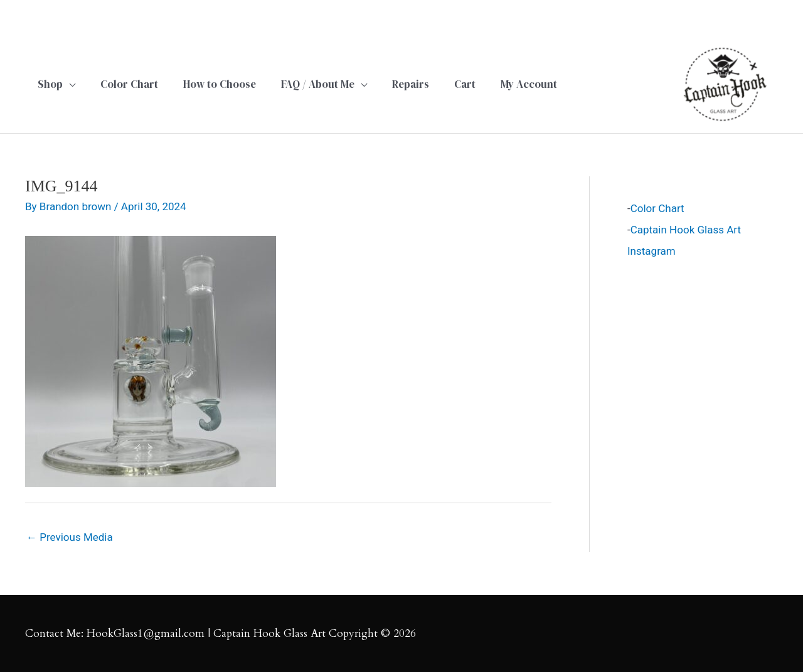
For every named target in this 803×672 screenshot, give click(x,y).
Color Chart (657, 208)
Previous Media (70, 537)
